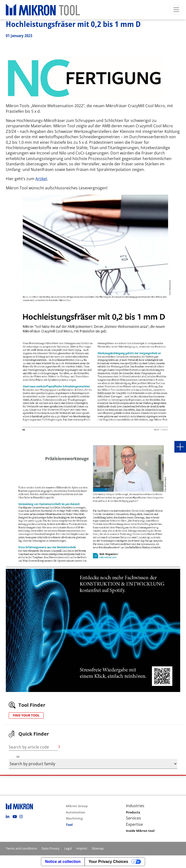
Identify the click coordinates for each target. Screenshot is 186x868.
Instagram (22, 817)
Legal (68, 848)
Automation (76, 812)
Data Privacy (51, 848)
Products (133, 812)
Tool (69, 825)
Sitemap (98, 848)
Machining (74, 818)
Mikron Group (77, 806)
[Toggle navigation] (176, 10)
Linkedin (9, 817)
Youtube (15, 817)
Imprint (82, 848)
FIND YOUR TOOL (26, 715)
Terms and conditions (21, 848)
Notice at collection (63, 862)
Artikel (41, 179)
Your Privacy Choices (108, 862)
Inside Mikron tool (140, 831)
